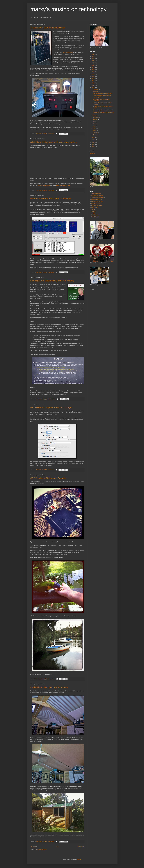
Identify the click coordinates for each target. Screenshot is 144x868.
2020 (93, 67)
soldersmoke (95, 207)
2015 (93, 79)
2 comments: (51, 272)
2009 (93, 140)
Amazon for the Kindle (44, 185)
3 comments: (51, 134)
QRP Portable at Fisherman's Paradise (48, 478)
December (96, 89)
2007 (93, 144)
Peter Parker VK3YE (97, 200)
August (95, 119)
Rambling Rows (95, 215)
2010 (93, 138)
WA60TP (94, 211)
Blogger (79, 860)
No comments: (51, 679)
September (96, 117)
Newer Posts (34, 847)
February (95, 133)
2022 (93, 63)
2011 (93, 87)
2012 (93, 85)
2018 (93, 72)
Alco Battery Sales (68, 52)
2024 (93, 59)
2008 (93, 142)
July (94, 122)
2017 (93, 74)
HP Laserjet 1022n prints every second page (51, 407)
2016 (93, 76)
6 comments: (51, 470)
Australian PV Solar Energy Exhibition (48, 28)
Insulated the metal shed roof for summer (49, 687)
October (95, 115)
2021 (93, 65)
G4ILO (93, 213)
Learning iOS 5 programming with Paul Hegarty (52, 281)
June (94, 124)
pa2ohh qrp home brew (97, 201)
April (94, 128)
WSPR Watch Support (97, 196)
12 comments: (52, 399)
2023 (93, 61)
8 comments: (51, 841)
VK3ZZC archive (96, 217)
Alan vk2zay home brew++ (98, 198)
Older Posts (81, 847)
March (95, 131)
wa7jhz (93, 209)
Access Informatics (96, 194)
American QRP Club (97, 205)
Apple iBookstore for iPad (63, 185)
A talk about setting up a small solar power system (53, 142)
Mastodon (93, 153)
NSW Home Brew (96, 203)
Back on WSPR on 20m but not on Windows (51, 199)
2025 (93, 56)
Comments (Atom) (42, 850)
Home (58, 847)
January (95, 135)
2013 (93, 83)
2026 (93, 54)
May (94, 126)
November (96, 92)
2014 (93, 81)
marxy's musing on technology (68, 9)
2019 (93, 70)
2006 (93, 147)
